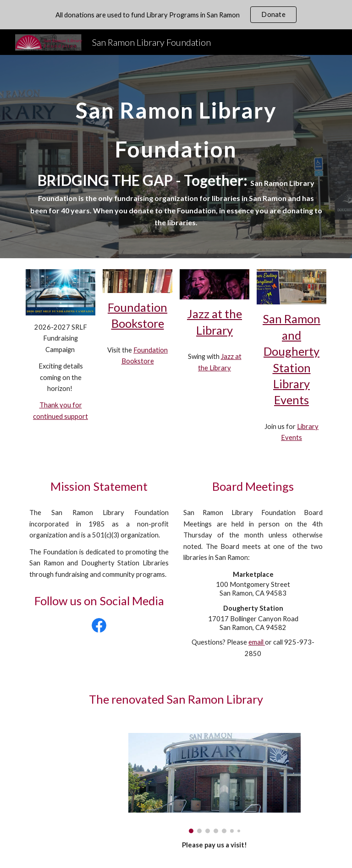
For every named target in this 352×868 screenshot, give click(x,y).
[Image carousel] (214, 783)
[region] (176, 15)
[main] (176, 157)
